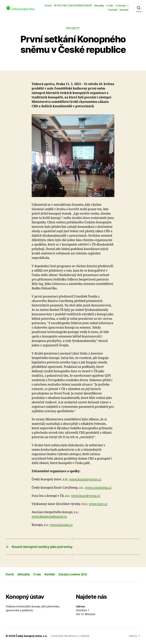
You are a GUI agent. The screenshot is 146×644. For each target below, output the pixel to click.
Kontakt (124, 10)
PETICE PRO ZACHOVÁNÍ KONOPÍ (73, 6)
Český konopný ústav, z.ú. (31, 636)
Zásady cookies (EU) (73, 574)
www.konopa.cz (61, 525)
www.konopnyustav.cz (85, 479)
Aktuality (99, 6)
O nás (110, 6)
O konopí (120, 6)
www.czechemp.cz (98, 488)
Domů (48, 6)
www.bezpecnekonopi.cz (49, 517)
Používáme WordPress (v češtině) (70, 636)
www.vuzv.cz (98, 504)
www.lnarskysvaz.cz (86, 496)
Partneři (113, 10)
